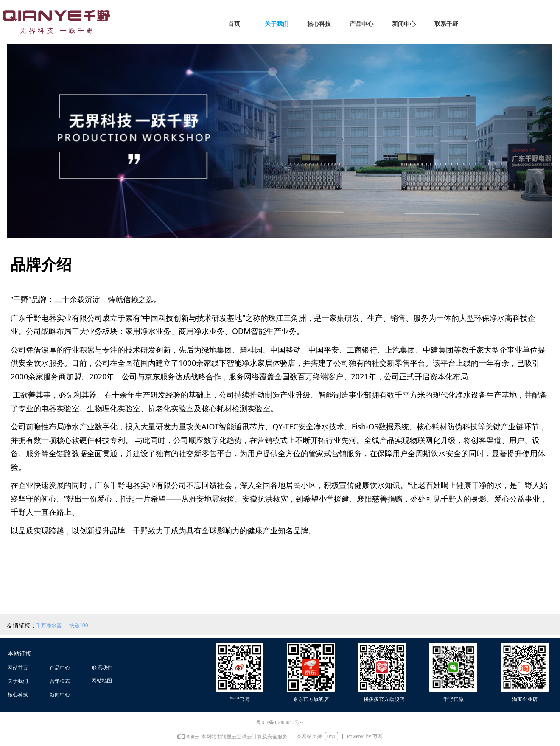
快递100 (79, 625)
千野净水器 (49, 625)
